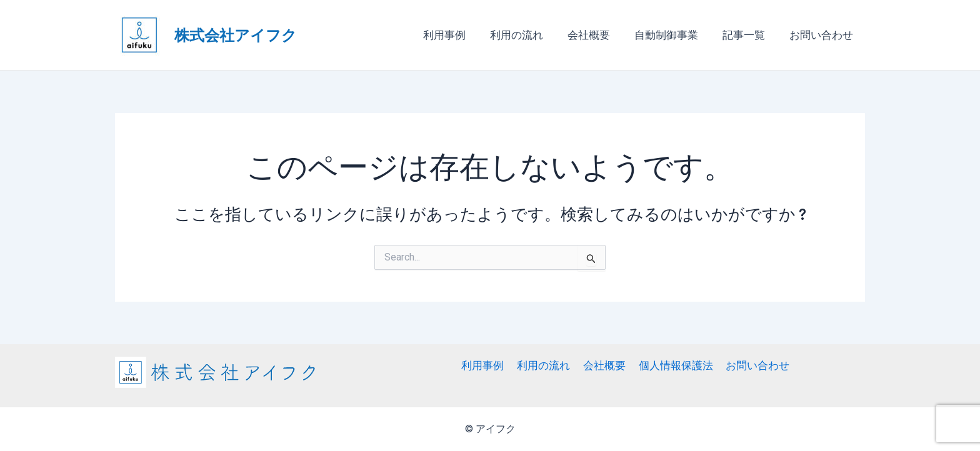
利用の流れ (530, 35)
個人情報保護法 (673, 365)
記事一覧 (748, 35)
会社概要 (599, 35)
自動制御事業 (674, 35)
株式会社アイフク (236, 35)
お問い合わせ (822, 35)
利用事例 (461, 35)
